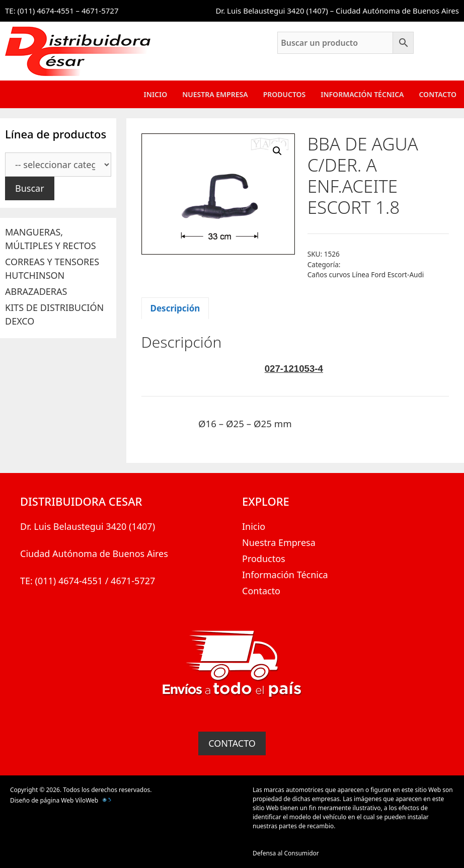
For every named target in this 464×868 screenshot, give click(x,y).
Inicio (156, 94)
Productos (285, 94)
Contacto (438, 94)
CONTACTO (232, 743)
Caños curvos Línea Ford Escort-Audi (366, 274)
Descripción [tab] (175, 308)
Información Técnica (362, 94)
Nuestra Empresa (215, 94)
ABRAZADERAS (36, 291)
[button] (277, 151)
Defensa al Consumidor (286, 853)
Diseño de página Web (42, 800)
